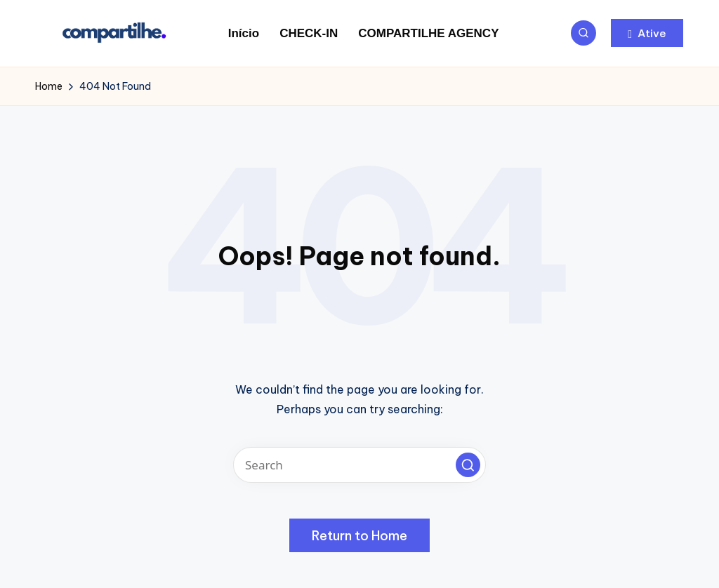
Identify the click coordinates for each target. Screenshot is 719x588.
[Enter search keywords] (359, 465)
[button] (647, 33)
